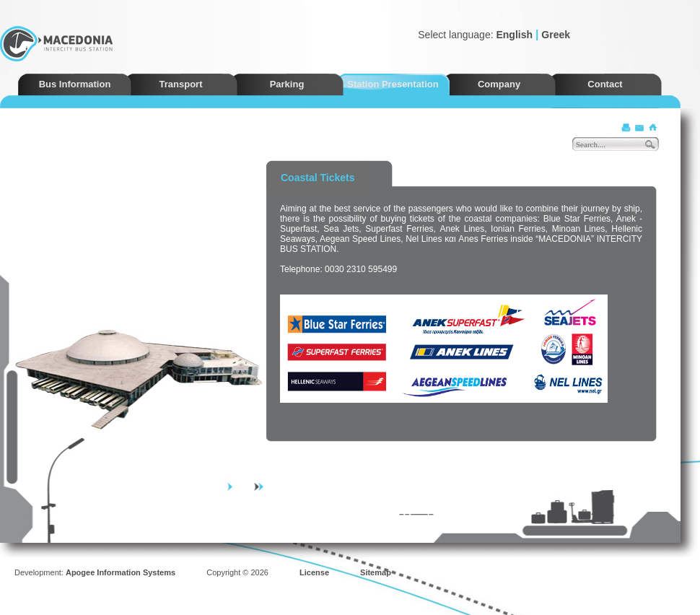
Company (499, 84)
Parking (287, 84)
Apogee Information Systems (121, 572)
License (314, 572)
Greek (556, 35)
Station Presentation (393, 84)
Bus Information (75, 84)
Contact (605, 84)
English (514, 35)
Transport (181, 84)
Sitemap (376, 572)
